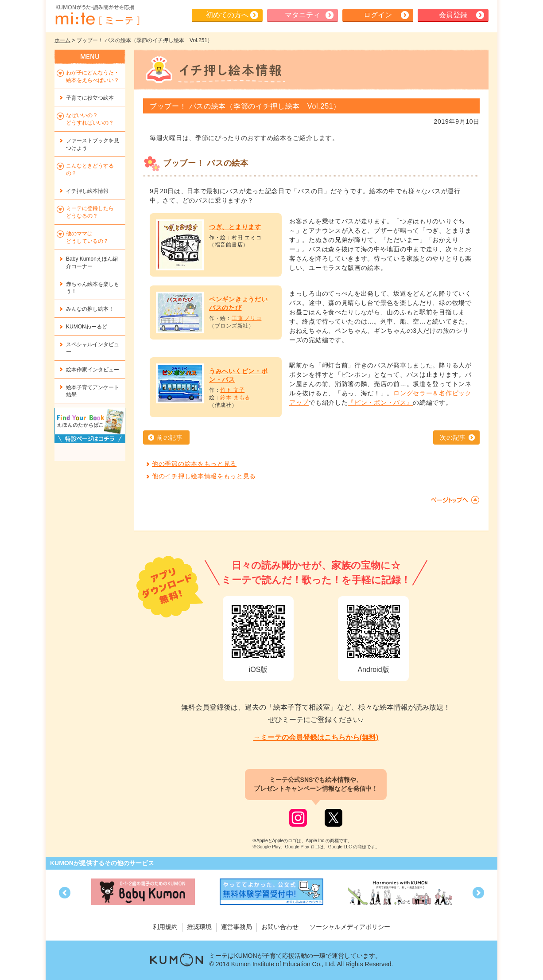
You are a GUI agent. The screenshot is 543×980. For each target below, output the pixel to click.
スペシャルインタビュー (93, 348)
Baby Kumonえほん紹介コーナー (92, 263)
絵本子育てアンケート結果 (93, 391)
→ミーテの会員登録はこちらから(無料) (316, 737)
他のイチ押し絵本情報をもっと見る (204, 476)
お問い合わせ (280, 927)
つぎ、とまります (235, 227)
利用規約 (165, 927)
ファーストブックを (93, 144)
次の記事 (453, 437)
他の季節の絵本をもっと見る (194, 464)
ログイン (378, 15)
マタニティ (303, 15)
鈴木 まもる (235, 398)
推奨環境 (199, 927)
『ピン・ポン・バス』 (380, 402)
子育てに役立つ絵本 (90, 98)
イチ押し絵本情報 (87, 191)
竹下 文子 (232, 390)
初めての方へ (227, 15)
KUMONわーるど (87, 327)
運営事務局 (237, 927)
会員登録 (453, 15)
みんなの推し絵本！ (90, 309)
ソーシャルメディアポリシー (350, 927)
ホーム (62, 40)
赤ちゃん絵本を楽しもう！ (93, 288)
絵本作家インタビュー (93, 370)
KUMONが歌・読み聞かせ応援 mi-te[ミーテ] (97, 15)
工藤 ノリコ (247, 318)
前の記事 (170, 437)
